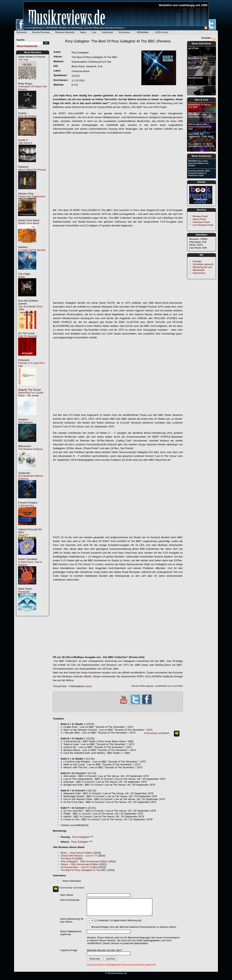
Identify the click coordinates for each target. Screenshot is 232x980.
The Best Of (67, 859)
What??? (23, 535)
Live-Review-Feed (203, 225)
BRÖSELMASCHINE (198, 58)
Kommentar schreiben (157, 733)
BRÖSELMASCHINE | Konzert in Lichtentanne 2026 (200, 127)
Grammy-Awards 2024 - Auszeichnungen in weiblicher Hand (199, 173)
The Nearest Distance (31, 449)
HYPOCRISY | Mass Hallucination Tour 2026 (200, 116)
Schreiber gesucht (203, 264)
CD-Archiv (143, 32)
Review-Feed (200, 216)
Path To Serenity (28, 336)
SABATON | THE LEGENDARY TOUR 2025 (200, 135)
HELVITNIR (193, 48)
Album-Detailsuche (27, 46)
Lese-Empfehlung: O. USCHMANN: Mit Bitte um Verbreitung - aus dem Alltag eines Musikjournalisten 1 (74, 28)
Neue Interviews (201, 43)
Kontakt (206, 38)
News (83, 32)
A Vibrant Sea (26, 506)
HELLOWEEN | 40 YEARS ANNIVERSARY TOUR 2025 (201, 145)
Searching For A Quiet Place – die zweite (31, 394)
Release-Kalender (65, 32)
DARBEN (192, 88)
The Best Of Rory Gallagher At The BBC (84, 870)
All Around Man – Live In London (79, 867)
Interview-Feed (201, 222)
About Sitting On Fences (32, 170)
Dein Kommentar (70, 900)
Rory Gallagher (81, 837)
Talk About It (25, 143)
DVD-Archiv (162, 32)
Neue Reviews (33, 52)
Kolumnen (124, 32)
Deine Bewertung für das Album (72, 920)
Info (89, 686)
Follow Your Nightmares (32, 196)
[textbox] (30, 43)
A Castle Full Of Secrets (32, 250)
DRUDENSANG (195, 78)
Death (22, 277)
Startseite (22, 32)
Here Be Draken (27, 116)
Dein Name (67, 895)
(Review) (118, 41)
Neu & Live (201, 100)
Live (94, 32)
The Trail (23, 60)
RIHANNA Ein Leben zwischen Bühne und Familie (198, 163)
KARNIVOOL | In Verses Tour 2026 (200, 106)
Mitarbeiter (199, 270)
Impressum (199, 273)
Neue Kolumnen (201, 156)
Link (75, 85)
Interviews (108, 32)
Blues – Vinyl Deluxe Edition (77, 853)
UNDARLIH (193, 68)
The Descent (25, 422)
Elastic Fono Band (29, 223)
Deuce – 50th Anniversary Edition (80, 864)
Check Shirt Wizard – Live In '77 (79, 856)
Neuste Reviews (41, 32)
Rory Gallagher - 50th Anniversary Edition (84, 861)
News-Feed (199, 219)
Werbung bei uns (202, 267)
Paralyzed (24, 592)
